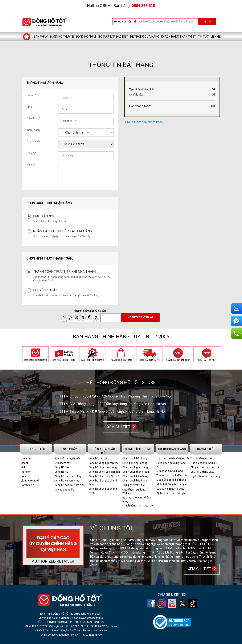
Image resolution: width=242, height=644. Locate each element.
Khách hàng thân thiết (179, 37)
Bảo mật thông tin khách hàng (137, 499)
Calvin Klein (27, 485)
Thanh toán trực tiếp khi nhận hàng (65, 272)
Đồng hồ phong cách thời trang (103, 490)
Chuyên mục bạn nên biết (205, 467)
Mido (23, 467)
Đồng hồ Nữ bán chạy (67, 481)
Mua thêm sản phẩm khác (143, 122)
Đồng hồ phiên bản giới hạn (104, 472)
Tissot (24, 463)
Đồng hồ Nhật (86, 37)
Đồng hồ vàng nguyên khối (104, 463)
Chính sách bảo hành (135, 481)
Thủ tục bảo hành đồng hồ (172, 475)
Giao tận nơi (44, 216)
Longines (26, 458)
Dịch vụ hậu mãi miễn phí (171, 493)
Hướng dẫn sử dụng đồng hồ (171, 465)
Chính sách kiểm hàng (135, 476)
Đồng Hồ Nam (62, 467)
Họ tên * (31, 95)
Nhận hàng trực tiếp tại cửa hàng (62, 231)
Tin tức (203, 37)
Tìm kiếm (207, 22)
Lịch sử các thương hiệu (204, 463)
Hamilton (26, 472)
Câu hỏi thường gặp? (202, 472)
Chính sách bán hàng (135, 458)
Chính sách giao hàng (135, 467)
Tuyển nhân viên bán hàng (206, 476)
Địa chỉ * (32, 153)
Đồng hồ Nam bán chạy (68, 476)
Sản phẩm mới (63, 463)
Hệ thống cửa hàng (145, 37)
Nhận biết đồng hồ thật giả (172, 484)
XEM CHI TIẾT (118, 427)
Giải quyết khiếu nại (134, 485)
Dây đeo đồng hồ (64, 489)
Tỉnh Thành (33, 130)
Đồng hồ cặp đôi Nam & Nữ (70, 485)
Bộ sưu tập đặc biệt (113, 37)
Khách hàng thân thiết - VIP (138, 506)
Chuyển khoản (45, 290)
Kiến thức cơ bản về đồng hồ (173, 458)
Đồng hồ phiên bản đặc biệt (104, 476)
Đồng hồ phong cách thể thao (103, 482)
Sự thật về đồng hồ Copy (170, 489)
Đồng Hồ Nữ (61, 472)
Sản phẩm (41, 37)
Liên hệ (216, 37)
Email (30, 107)
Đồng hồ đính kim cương (103, 467)
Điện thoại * (33, 118)
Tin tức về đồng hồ (201, 458)
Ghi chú (31, 165)
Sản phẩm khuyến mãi (67, 458)
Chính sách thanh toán (136, 472)
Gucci (24, 476)
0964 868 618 (143, 6)
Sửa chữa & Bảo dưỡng (170, 471)
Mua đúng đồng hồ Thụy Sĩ (172, 480)
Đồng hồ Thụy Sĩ (62, 37)
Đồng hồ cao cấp (98, 458)
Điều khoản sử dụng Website (134, 491)
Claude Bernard (30, 481)
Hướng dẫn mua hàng (135, 463)
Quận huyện (34, 142)
